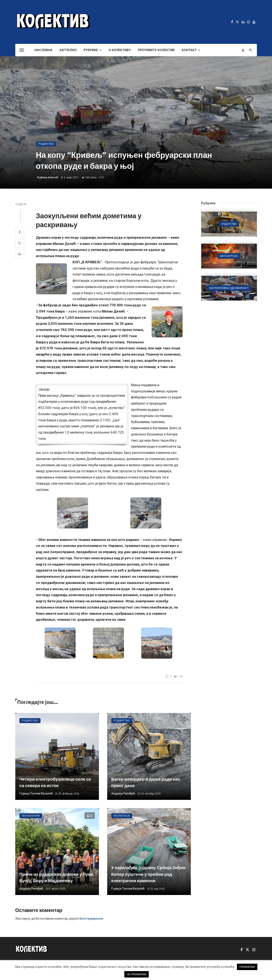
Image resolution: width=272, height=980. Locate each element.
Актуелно (68, 50)
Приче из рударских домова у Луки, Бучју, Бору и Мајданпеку (57, 878)
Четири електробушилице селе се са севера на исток (55, 782)
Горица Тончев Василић (36, 793)
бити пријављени (91, 919)
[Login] (243, 50)
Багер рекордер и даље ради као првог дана (146, 782)
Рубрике (91, 50)
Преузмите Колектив (156, 50)
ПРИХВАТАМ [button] (247, 967)
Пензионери (31, 816)
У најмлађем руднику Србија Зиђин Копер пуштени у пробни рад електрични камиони (148, 874)
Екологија (122, 816)
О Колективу (120, 50)
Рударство (46, 144)
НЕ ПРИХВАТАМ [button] (137, 974)
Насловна (44, 50)
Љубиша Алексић (48, 177)
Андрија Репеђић (123, 793)
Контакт (189, 50)
